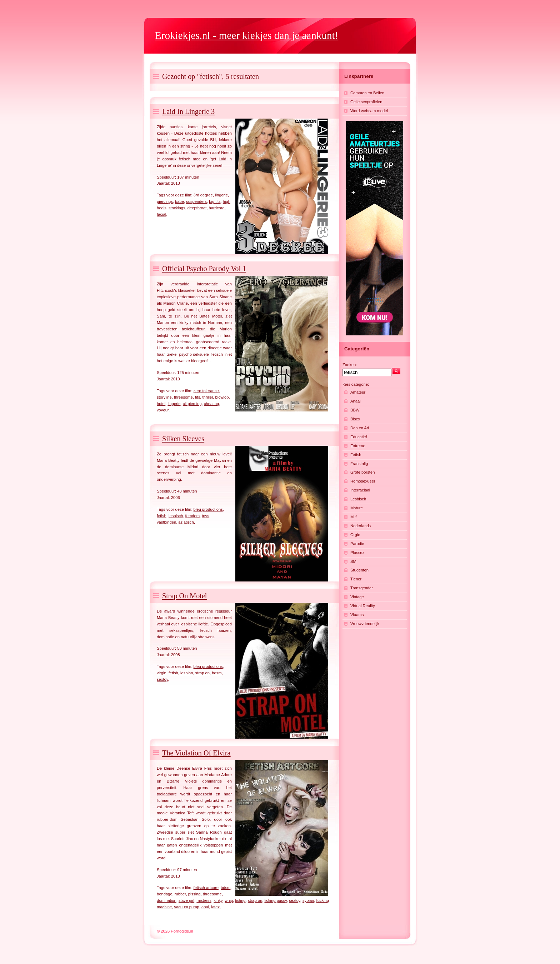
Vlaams (357, 615)
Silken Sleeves (183, 439)
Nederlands (361, 526)
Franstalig (359, 464)
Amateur (358, 392)
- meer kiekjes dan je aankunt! (247, 35)
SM (353, 561)
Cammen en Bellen (367, 93)
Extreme (358, 446)
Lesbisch (358, 499)
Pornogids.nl (182, 931)
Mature (357, 508)
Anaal (356, 401)
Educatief (359, 437)
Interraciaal (360, 490)
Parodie (357, 544)
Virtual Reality (363, 606)
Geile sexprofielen (366, 102)
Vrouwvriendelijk (365, 624)
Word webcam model (369, 111)
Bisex (355, 419)
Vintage (357, 597)
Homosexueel (362, 481)
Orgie (355, 535)
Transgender (362, 588)
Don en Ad (360, 428)
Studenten (359, 570)
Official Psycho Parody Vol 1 (204, 269)
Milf (353, 517)
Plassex (357, 553)
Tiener (356, 579)
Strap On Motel (184, 596)
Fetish (356, 455)
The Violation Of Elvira (196, 753)
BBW (355, 410)
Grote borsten (362, 472)
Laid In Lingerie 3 (188, 111)
